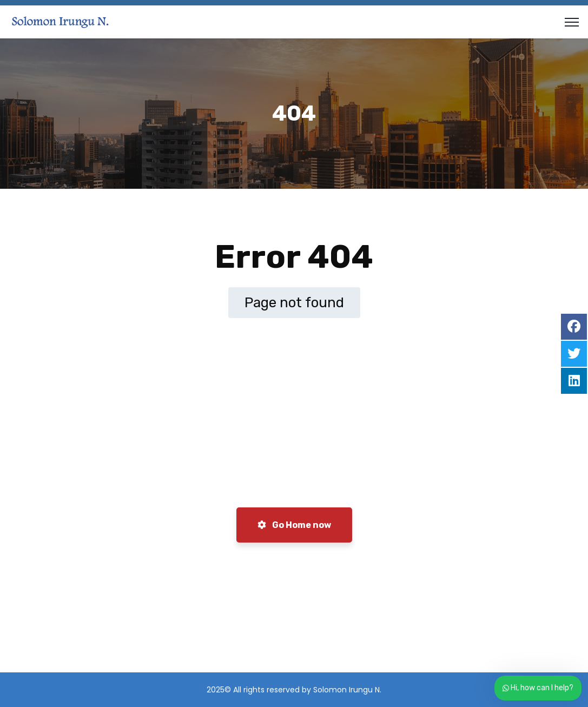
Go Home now (294, 525)
